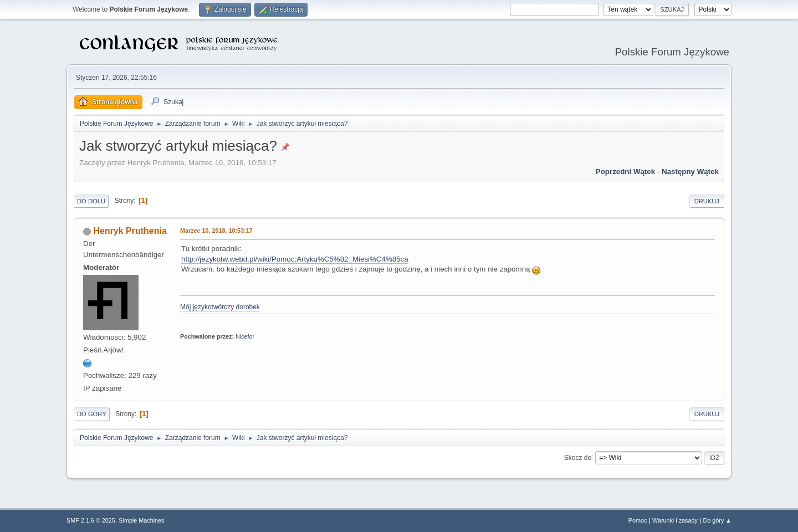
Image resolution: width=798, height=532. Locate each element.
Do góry (92, 414)
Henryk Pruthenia (130, 231)
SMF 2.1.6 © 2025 (91, 520)
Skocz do (578, 457)
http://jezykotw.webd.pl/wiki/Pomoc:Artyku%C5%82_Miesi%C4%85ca (295, 259)
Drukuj (707, 201)
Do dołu (91, 201)
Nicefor (245, 336)
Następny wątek (690, 172)
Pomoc (638, 520)
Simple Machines (141, 520)
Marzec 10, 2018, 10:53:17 (216, 231)
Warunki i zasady (675, 520)
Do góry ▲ (717, 520)
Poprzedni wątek (625, 172)
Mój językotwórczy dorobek (220, 307)
